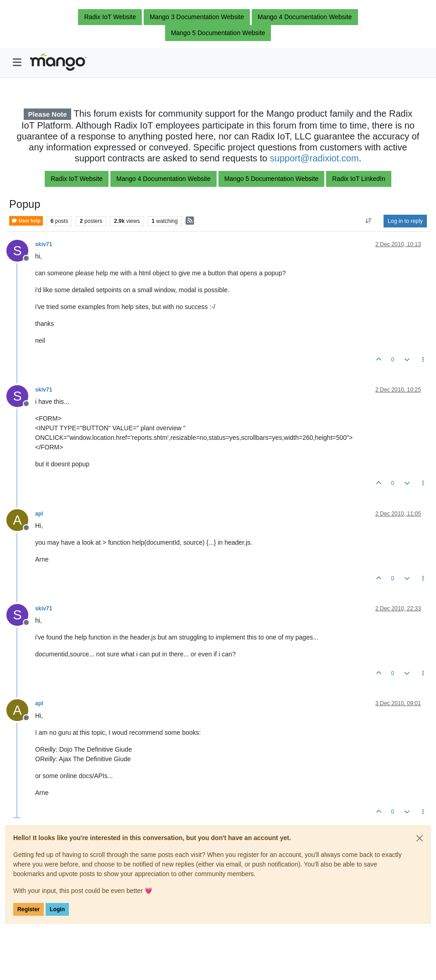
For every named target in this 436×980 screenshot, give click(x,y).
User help (26, 221)
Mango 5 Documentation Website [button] (218, 33)
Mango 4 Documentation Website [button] (305, 17)
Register (29, 909)
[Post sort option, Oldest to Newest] (369, 221)
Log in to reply (405, 221)
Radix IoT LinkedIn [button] (358, 179)
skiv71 (44, 244)
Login (57, 909)
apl (39, 514)
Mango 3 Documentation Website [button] (197, 17)
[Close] (420, 838)
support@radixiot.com (314, 158)
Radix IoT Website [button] (110, 17)
